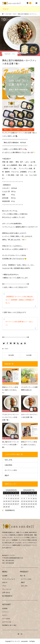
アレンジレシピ (7, 589)
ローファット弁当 (11, 470)
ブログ (14, 54)
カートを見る (6, 619)
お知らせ (5, 582)
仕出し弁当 (8, 460)
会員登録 (5, 608)
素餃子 (7, 475)
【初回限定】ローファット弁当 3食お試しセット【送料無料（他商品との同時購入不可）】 (20, 300)
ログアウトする (7, 622)
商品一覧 (23, 576)
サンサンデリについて (9, 579)
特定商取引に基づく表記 (9, 625)
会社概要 (5, 576)
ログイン (5, 615)
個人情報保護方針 (7, 596)
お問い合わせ (6, 593)
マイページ (5, 612)
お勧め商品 (8, 465)
